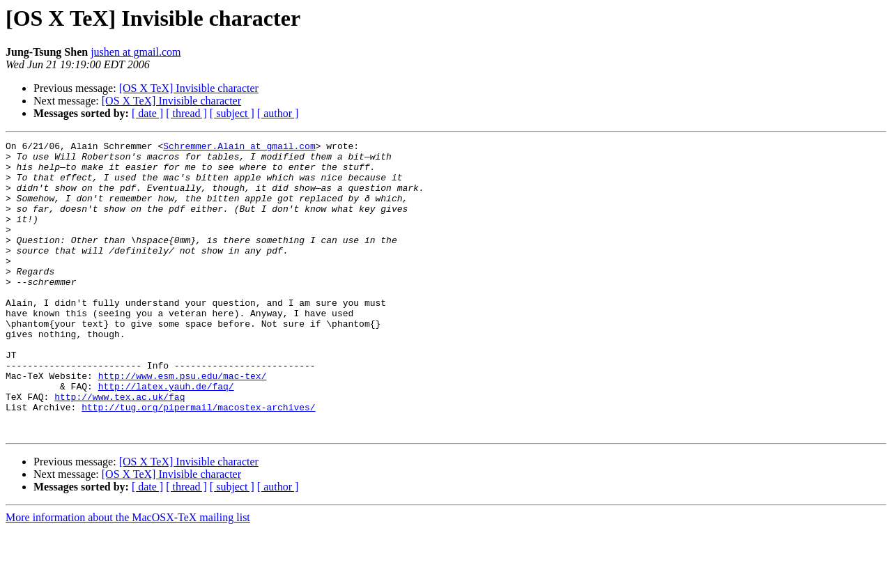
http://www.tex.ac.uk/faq (120, 449)
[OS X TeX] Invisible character (189, 88)
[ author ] (278, 113)
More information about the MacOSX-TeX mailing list (128, 576)
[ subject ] (232, 113)
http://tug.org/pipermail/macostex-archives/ (198, 461)
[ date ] (147, 113)
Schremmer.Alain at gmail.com (239, 148)
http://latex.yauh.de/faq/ (166, 436)
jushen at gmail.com (136, 52)
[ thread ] (186, 113)
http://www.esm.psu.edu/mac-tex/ (183, 424)
